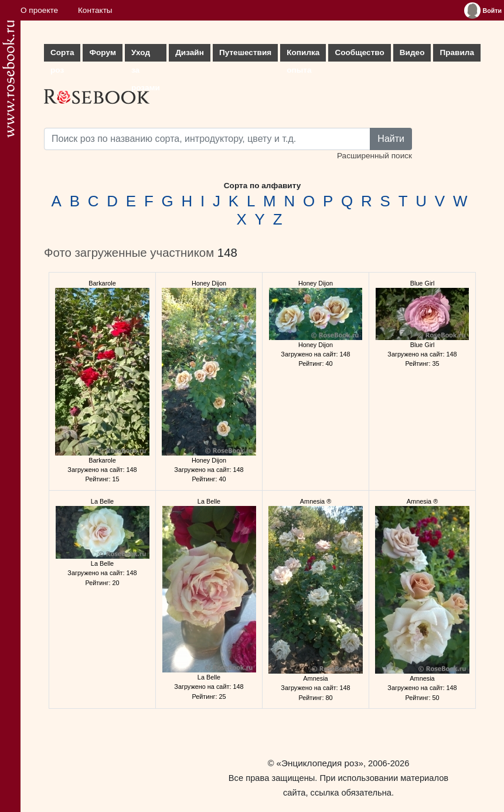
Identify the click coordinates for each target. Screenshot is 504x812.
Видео (412, 52)
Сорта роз (62, 55)
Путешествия (245, 52)
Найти (391, 139)
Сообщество (359, 52)
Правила (457, 52)
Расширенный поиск (374, 156)
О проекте (39, 10)
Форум (102, 52)
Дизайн (190, 52)
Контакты (95, 10)
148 (227, 253)
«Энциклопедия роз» (320, 763)
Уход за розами (146, 55)
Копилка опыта (303, 55)
